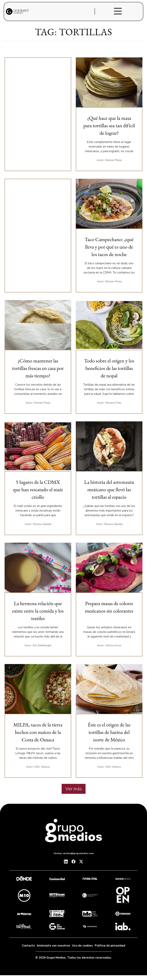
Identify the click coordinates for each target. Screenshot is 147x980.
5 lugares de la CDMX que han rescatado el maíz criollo (38, 489)
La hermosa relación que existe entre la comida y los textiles (38, 611)
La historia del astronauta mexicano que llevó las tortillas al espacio (109, 489)
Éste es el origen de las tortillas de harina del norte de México (109, 732)
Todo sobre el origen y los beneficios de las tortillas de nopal (109, 368)
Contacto (28, 946)
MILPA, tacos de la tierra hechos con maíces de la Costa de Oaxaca (38, 732)
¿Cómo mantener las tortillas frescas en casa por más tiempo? (38, 368)
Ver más (74, 789)
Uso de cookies (82, 946)
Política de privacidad (110, 946)
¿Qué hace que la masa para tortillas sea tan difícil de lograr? (109, 125)
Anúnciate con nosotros (53, 946)
